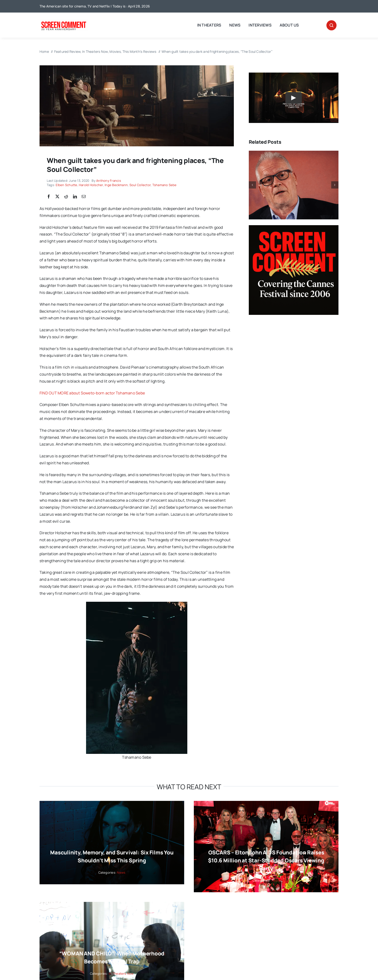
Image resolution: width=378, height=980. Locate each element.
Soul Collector (140, 185)
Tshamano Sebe (165, 185)
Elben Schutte (66, 185)
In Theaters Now (121, 973)
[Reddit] (66, 197)
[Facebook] (49, 197)
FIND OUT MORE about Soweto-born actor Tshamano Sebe (92, 393)
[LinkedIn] (75, 197)
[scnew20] (64, 21)
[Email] (84, 197)
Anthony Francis (109, 181)
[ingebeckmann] (137, 67)
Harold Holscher (91, 185)
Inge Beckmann (116, 185)
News (121, 872)
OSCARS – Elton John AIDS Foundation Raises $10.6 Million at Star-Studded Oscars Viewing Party (266, 860)
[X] (57, 197)
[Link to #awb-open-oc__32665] (331, 25)
